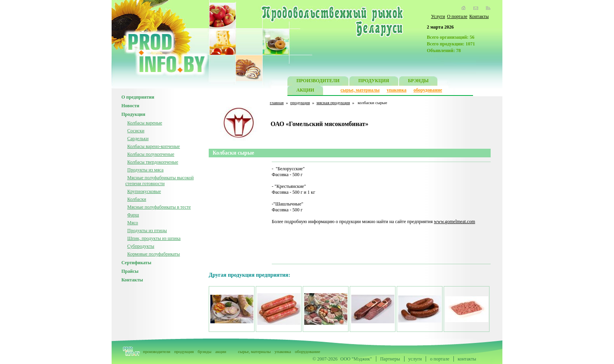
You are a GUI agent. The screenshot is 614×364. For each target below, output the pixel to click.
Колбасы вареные (145, 123)
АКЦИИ (305, 91)
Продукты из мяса (145, 170)
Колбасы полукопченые (151, 154)
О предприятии (138, 97)
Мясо (133, 223)
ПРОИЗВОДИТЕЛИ (318, 82)
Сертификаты (136, 263)
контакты (467, 359)
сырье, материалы (360, 90)
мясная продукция (333, 103)
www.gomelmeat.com (454, 222)
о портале (440, 359)
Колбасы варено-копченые (153, 146)
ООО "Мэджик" (356, 359)
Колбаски (137, 199)
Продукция (133, 114)
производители (157, 351)
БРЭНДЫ (418, 82)
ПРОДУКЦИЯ (374, 82)
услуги (415, 359)
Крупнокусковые (144, 191)
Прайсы (130, 271)
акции (221, 351)
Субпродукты (141, 246)
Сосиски (136, 131)
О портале (457, 16)
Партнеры (390, 359)
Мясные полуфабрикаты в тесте (159, 207)
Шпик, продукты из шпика (154, 238)
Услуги (438, 16)
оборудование (428, 90)
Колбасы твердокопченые (153, 162)
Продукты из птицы (147, 231)
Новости (130, 106)
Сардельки (138, 139)
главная (277, 103)
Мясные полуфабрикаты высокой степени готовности (160, 181)
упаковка (396, 90)
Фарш (133, 215)
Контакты (479, 16)
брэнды (205, 351)
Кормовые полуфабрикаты (153, 254)
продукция (300, 103)
